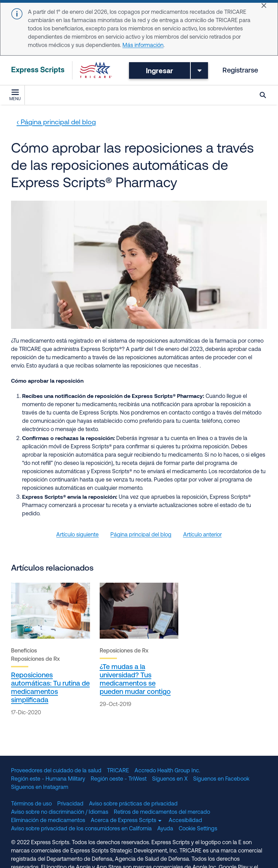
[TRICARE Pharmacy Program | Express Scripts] (62, 70)
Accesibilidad (185, 821)
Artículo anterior (202, 535)
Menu (15, 95)
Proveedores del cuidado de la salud (56, 771)
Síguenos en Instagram (40, 788)
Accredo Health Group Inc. (167, 771)
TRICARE (118, 771)
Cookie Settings (198, 829)
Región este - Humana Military (48, 779)
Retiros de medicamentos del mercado (162, 812)
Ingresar (160, 70)
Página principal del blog (141, 535)
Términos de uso (31, 804)
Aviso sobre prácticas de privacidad (133, 804)
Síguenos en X (170, 779)
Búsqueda (263, 95)
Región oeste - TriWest (119, 779)
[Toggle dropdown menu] (199, 70)
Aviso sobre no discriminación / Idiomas (60, 812)
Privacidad (70, 804)
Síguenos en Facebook (221, 779)
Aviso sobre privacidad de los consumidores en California (81, 829)
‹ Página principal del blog (56, 123)
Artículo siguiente (77, 535)
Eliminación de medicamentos (48, 821)
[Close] (264, 6)
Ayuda (165, 829)
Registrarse (240, 71)
